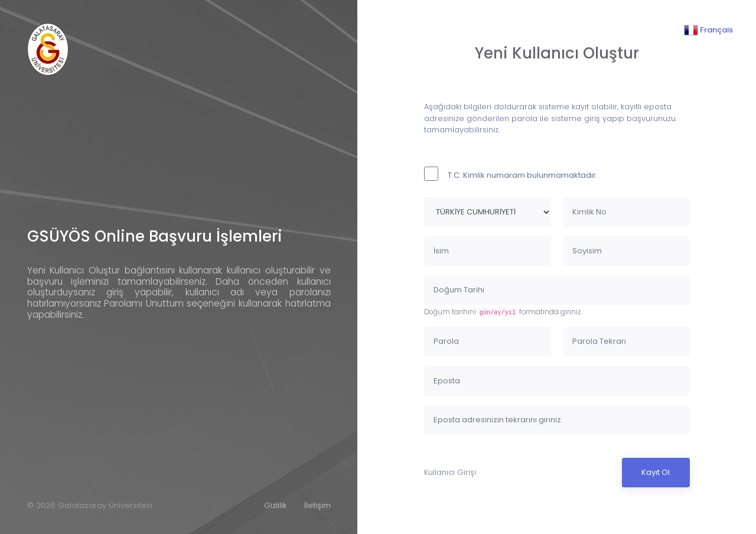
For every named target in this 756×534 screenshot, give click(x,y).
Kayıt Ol (656, 472)
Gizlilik (275, 505)
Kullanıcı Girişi (450, 472)
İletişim (317, 505)
